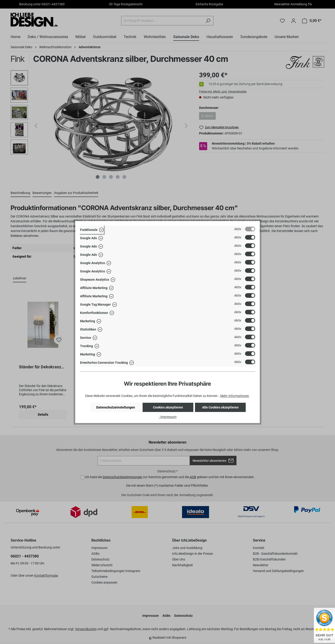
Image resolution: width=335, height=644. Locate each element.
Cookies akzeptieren (168, 407)
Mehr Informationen (235, 396)
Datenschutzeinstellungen (116, 407)
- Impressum (168, 417)
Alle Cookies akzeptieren (220, 407)
